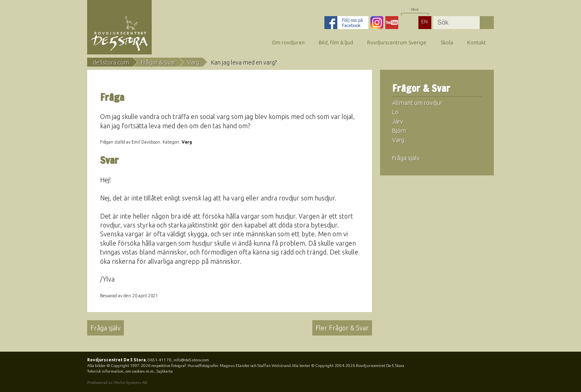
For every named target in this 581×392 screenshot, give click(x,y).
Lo (395, 112)
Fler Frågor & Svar (342, 328)
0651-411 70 (160, 360)
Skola (447, 42)
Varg (193, 63)
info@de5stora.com (191, 360)
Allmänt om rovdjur (417, 103)
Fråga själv (106, 328)
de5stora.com (111, 63)
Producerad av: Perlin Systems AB (117, 383)
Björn (399, 131)
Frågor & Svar (158, 63)
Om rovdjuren (288, 42)
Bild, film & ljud (336, 42)
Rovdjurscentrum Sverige (397, 42)
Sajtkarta (165, 371)
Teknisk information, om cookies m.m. (121, 371)
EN (424, 21)
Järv (398, 121)
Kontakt (477, 42)
